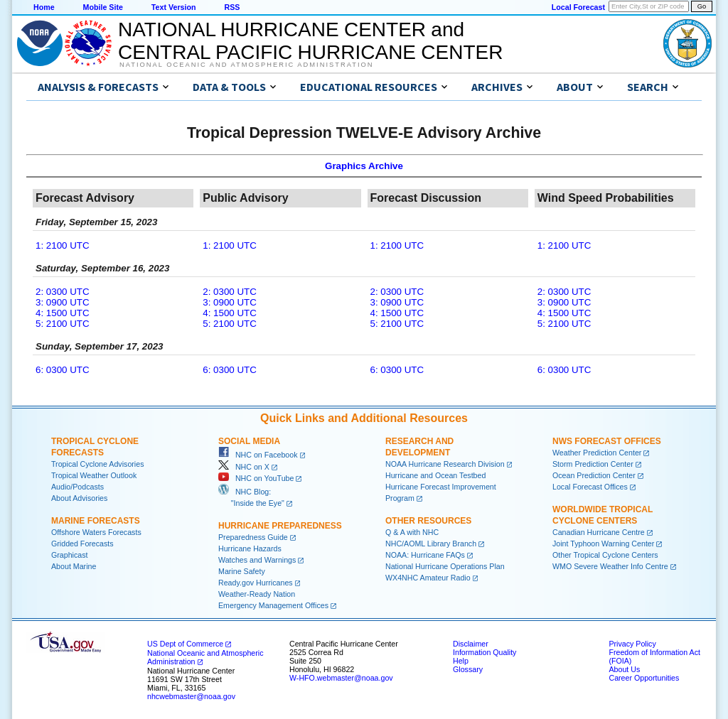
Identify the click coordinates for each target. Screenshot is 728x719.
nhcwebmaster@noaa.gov (191, 696)
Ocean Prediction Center (594, 475)
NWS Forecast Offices (607, 441)
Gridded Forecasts (82, 544)
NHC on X (244, 467)
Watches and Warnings (257, 560)
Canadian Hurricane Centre (599, 532)
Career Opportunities (644, 678)
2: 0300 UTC (63, 292)
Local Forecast (578, 7)
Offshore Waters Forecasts (96, 532)
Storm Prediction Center (593, 464)
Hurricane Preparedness (280, 526)
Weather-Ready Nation (257, 594)
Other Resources (428, 521)
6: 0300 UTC (63, 370)
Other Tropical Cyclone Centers (605, 555)
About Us (624, 669)
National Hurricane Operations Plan (445, 566)
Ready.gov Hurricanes (256, 583)
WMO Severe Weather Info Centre (610, 566)
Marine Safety (242, 571)
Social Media (249, 441)
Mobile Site (103, 7)
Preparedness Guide (253, 537)
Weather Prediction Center (597, 453)
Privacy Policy (632, 644)
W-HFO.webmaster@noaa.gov (341, 678)
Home (44, 7)
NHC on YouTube (256, 478)
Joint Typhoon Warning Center (603, 544)
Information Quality (485, 652)
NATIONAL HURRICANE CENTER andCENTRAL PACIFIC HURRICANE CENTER (310, 41)
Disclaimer (471, 644)
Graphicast (70, 555)
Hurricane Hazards (250, 548)
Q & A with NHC (412, 532)
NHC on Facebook (258, 455)
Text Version (174, 7)
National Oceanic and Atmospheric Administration (246, 65)
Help (461, 661)
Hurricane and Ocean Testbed (435, 475)
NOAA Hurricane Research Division (445, 464)
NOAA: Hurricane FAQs (425, 555)
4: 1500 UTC (63, 313)
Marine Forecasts (96, 521)
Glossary (468, 669)
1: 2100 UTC (63, 245)
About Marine (74, 566)
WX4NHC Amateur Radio (428, 578)
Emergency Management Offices (273, 605)
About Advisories (79, 498)
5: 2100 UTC (63, 324)
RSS (232, 7)
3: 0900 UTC (63, 302)
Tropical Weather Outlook (94, 475)
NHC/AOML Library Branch (431, 544)
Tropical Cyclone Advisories (98, 464)
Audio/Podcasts (77, 487)
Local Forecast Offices (590, 487)
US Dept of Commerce (185, 644)
